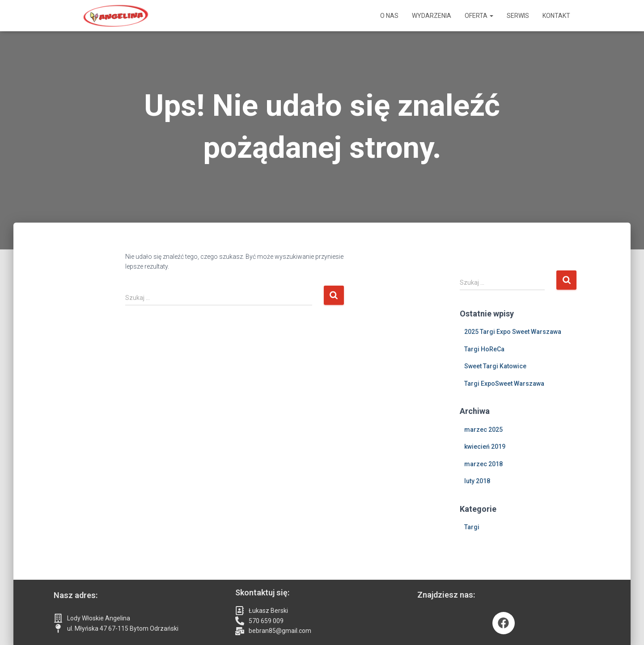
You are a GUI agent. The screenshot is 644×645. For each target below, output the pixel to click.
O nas (389, 16)
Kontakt (556, 16)
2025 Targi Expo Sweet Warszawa (513, 332)
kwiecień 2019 (485, 447)
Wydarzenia (432, 16)
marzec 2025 (483, 430)
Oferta (479, 16)
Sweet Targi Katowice (495, 366)
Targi (472, 527)
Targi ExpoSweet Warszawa (504, 384)
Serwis (518, 16)
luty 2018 (477, 481)
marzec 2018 (483, 464)
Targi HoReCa (484, 349)
